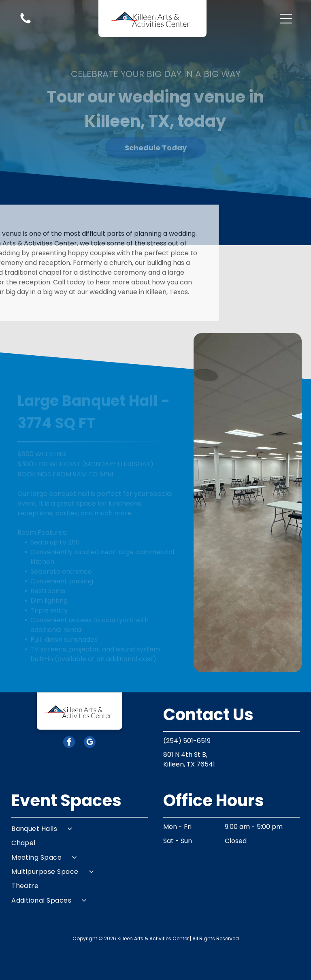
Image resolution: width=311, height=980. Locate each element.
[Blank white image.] (26, 23)
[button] (286, 19)
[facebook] (69, 743)
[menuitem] (80, 829)
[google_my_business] (90, 743)
